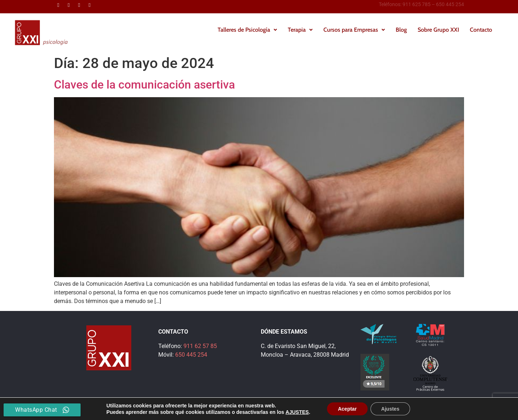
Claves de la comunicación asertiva (144, 85)
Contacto (481, 30)
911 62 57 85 (200, 346)
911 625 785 (417, 4)
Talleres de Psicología (247, 30)
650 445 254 (450, 4)
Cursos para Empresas (354, 30)
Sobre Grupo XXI (438, 30)
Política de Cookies (402, 412)
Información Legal (352, 412)
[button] (247, 30)
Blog (401, 30)
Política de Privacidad (300, 412)
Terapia (300, 30)
